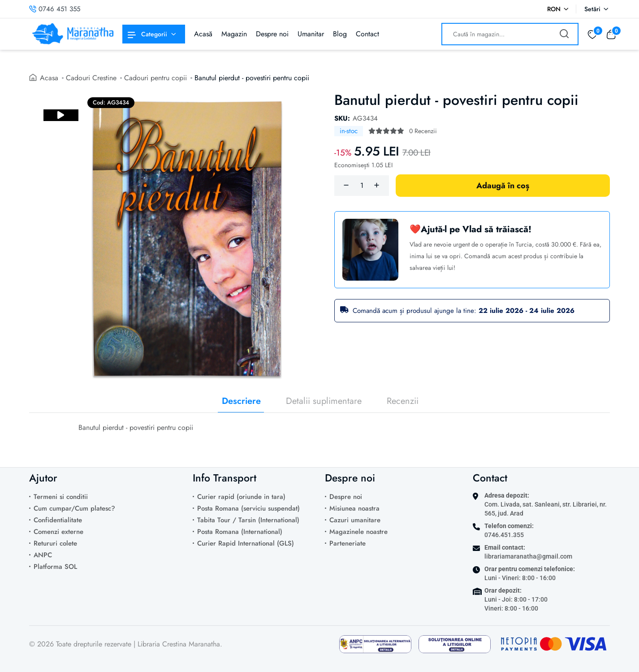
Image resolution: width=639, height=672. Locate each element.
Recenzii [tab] (403, 401)
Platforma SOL (55, 567)
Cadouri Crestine (91, 78)
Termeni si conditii (61, 497)
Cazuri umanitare (355, 520)
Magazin (234, 34)
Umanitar (311, 34)
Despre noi (272, 34)
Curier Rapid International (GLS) (246, 543)
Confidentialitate (58, 520)
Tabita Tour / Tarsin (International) (248, 520)
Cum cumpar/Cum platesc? (74, 508)
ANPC (43, 555)
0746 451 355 (55, 9)
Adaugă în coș (503, 186)
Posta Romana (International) (240, 532)
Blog (340, 34)
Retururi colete (55, 543)
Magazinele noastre (358, 532)
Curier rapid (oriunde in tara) (241, 497)
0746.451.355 (504, 535)
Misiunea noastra (354, 508)
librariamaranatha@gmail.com (528, 556)
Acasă (203, 34)
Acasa (49, 78)
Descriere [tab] (241, 401)
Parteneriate (348, 543)
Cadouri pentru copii (155, 78)
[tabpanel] (319, 434)
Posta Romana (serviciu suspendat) (248, 508)
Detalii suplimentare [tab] (324, 401)
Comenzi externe (58, 532)
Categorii (147, 34)
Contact (367, 34)
